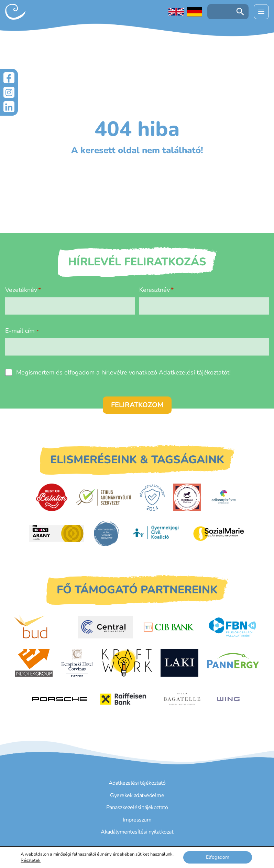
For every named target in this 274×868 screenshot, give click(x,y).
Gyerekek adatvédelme (137, 795)
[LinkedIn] (9, 107)
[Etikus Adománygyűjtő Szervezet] (103, 497)
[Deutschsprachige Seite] (194, 12)
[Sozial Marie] (219, 533)
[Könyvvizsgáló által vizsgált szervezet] (107, 533)
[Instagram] (9, 92)
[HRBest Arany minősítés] (57, 533)
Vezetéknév (21, 290)
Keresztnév (155, 290)
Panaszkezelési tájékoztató (137, 807)
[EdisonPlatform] (224, 497)
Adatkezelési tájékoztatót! (195, 372)
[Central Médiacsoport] (105, 627)
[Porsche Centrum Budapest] (59, 699)
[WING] (228, 699)
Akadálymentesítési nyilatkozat (137, 832)
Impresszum (137, 820)
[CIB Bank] (169, 627)
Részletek (31, 860)
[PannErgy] (233, 663)
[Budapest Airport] (42, 627)
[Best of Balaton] (52, 497)
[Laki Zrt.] (179, 663)
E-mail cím (22, 331)
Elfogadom (218, 857)
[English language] (176, 12)
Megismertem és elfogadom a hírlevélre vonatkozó (123, 372)
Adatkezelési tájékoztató (137, 783)
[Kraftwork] (127, 663)
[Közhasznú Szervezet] (152, 497)
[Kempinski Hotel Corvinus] (77, 663)
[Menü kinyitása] (261, 12)
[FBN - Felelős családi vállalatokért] (232, 627)
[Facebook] (9, 78)
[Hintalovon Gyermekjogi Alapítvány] (187, 497)
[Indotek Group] (34, 663)
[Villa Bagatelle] (182, 699)
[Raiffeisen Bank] (123, 699)
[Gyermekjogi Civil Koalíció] (156, 533)
